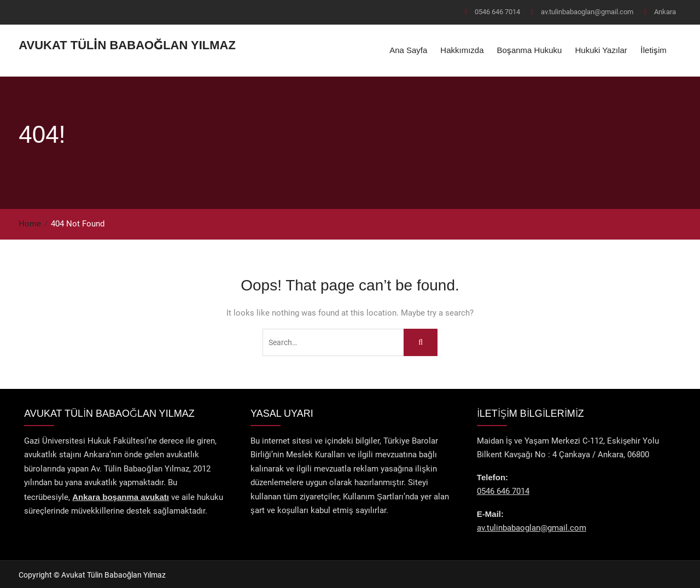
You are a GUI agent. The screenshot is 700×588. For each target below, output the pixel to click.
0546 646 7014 (497, 12)
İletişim (654, 50)
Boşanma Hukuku (530, 50)
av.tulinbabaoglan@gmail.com (587, 12)
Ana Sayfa (408, 50)
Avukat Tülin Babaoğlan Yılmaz (127, 45)
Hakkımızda (462, 50)
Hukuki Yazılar (601, 50)
